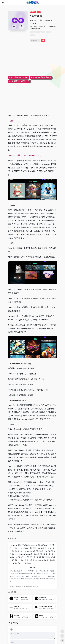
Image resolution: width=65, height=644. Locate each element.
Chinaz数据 (42, 548)
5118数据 (24, 548)
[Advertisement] (33, 59)
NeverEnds (53, 27)
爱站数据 (33, 548)
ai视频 (39, 12)
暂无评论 (14, 623)
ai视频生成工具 (43, 27)
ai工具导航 (33, 12)
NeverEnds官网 (36, 29)
